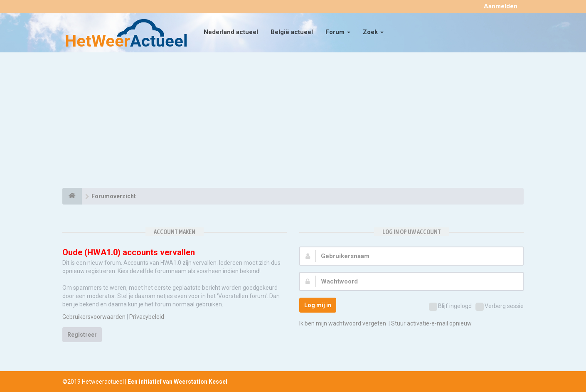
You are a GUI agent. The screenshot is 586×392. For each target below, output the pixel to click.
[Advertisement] (293, 121)
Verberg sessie (500, 307)
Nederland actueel (231, 32)
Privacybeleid (147, 317)
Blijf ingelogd (450, 307)
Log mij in (318, 305)
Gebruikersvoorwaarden (94, 317)
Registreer (82, 335)
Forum (338, 32)
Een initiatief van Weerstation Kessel (177, 382)
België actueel (292, 32)
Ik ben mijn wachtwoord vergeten (343, 323)
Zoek (373, 32)
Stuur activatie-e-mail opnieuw (431, 323)
